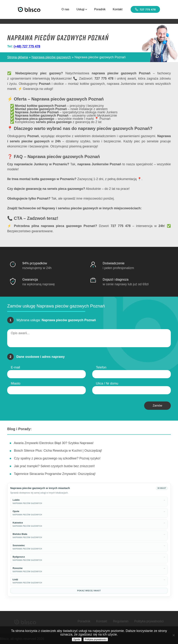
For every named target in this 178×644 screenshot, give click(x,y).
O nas (65, 9)
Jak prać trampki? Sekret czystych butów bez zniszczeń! (54, 466)
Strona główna (18, 57)
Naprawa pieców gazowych (51, 57)
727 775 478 (145, 9)
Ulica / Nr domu (107, 383)
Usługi (82, 9)
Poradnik (100, 9)
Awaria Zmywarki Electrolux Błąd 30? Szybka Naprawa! (54, 443)
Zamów (157, 406)
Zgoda (77, 639)
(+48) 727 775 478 (27, 46)
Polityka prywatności (149, 621)
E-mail (15, 367)
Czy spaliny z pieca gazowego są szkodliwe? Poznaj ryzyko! (57, 458)
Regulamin (121, 621)
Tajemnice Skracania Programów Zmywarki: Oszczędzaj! (55, 474)
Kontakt (118, 9)
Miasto (16, 383)
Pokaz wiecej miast (89, 591)
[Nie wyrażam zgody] (173, 635)
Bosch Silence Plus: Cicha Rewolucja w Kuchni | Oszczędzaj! (58, 451)
